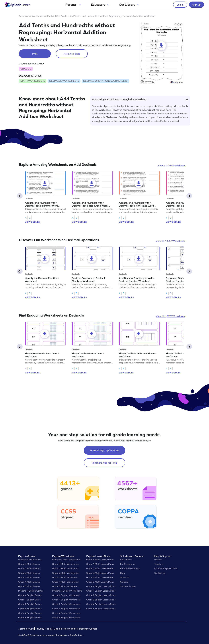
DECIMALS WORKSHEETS (64, 81)
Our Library (129, 5)
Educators (100, 5)
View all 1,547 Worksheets (171, 241)
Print (35, 54)
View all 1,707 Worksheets (171, 316)
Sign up (196, 5)
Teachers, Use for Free (104, 463)
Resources (24, 16)
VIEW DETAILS (32, 222)
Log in (180, 5)
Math (50, 16)
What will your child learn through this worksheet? (140, 99)
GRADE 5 (26, 69)
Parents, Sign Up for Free (104, 450)
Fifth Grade (61, 16)
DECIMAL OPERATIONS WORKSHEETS (105, 81)
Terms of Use (26, 629)
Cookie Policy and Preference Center (76, 629)
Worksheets (38, 16)
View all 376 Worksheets (172, 165)
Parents (73, 5)
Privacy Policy (44, 629)
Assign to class (72, 54)
